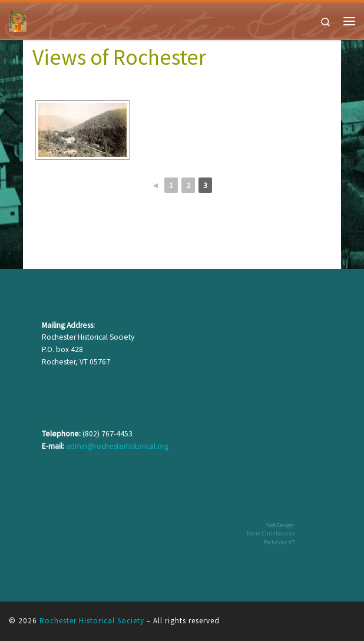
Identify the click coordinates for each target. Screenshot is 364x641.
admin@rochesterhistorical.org (117, 446)
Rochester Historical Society (92, 621)
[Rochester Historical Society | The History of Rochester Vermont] (18, 19)
